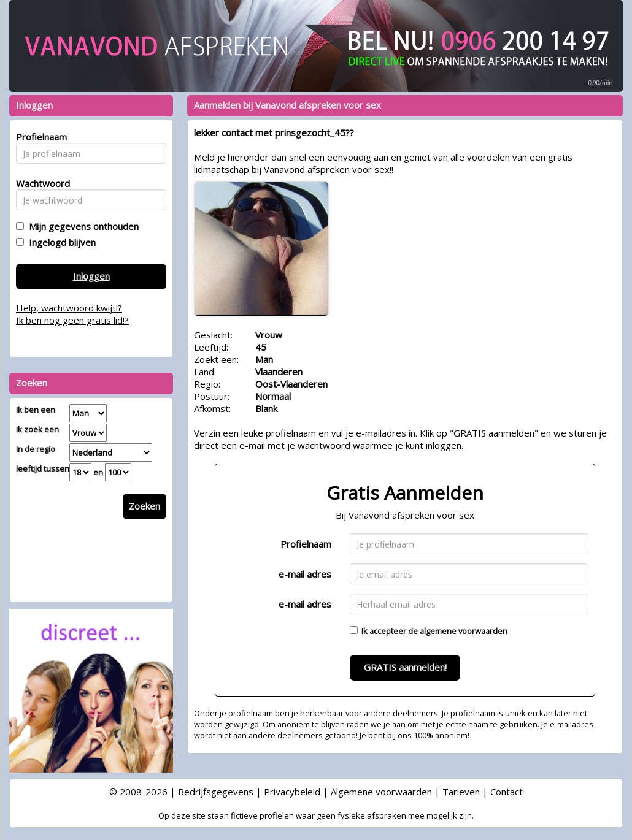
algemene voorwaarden (464, 631)
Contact (507, 792)
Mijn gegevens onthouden (81, 226)
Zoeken (145, 506)
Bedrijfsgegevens (216, 792)
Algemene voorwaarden (381, 792)
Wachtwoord (40, 183)
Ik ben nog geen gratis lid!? (72, 320)
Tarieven (461, 792)
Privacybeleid (292, 792)
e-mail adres (305, 574)
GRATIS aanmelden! (405, 667)
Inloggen (91, 276)
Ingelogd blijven (60, 242)
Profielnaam (306, 544)
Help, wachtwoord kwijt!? (69, 308)
